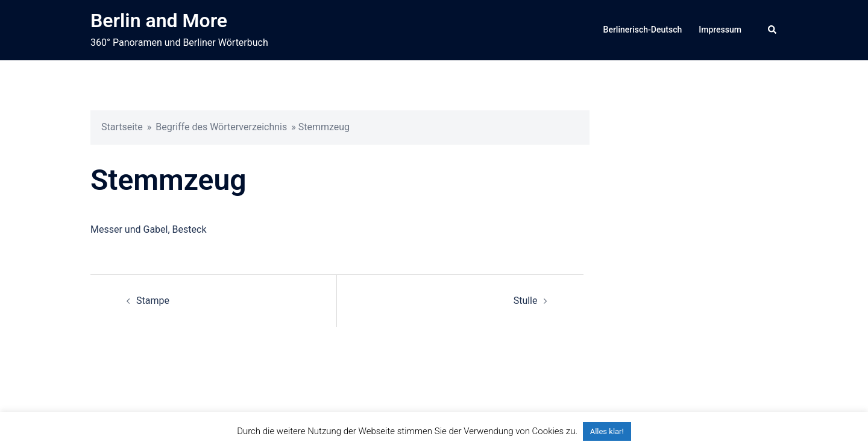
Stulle (526, 301)
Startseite (122, 127)
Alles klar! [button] (607, 431)
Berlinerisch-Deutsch (643, 30)
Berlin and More (159, 21)
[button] (773, 30)
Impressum (720, 30)
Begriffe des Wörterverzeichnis (221, 127)
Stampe (153, 301)
